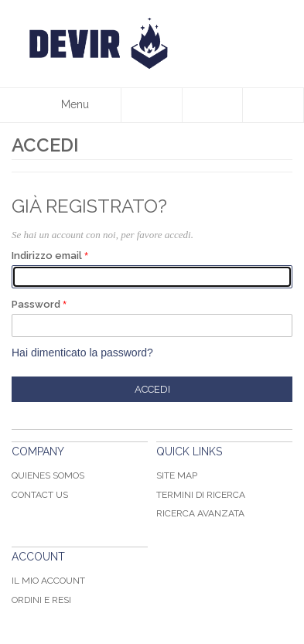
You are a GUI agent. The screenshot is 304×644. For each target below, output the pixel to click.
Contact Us (40, 495)
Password (36, 304)
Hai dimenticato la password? (82, 353)
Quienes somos (48, 475)
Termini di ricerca (201, 495)
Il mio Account (48, 581)
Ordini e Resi (41, 600)
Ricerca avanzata (200, 513)
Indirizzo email (47, 256)
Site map (177, 475)
